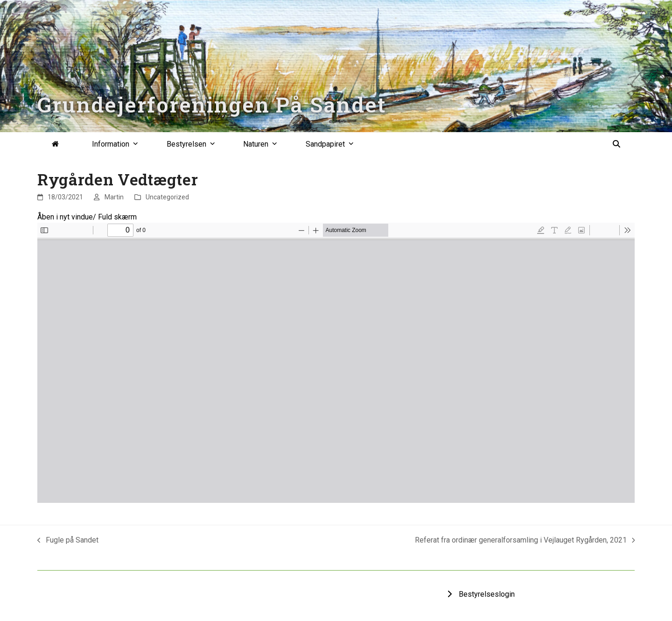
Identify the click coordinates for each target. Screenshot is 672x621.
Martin (114, 197)
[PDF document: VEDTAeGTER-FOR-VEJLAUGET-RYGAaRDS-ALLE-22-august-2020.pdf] (336, 363)
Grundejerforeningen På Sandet (212, 104)
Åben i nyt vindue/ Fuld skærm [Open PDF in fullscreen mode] (87, 217)
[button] (616, 144)
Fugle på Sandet (68, 541)
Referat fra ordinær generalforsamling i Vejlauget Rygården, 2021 (525, 541)
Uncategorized (167, 197)
